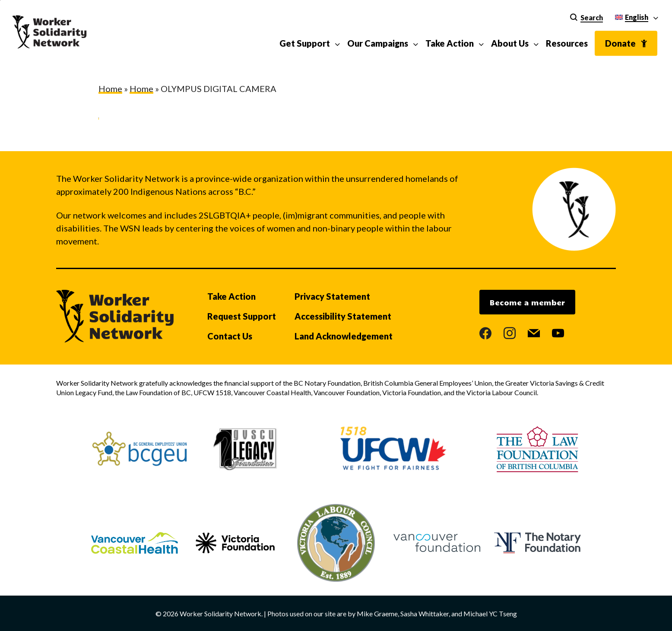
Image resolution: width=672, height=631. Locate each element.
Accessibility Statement (343, 316)
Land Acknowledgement (344, 336)
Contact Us (230, 336)
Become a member (527, 302)
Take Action (231, 296)
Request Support (242, 316)
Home (110, 89)
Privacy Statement (332, 296)
